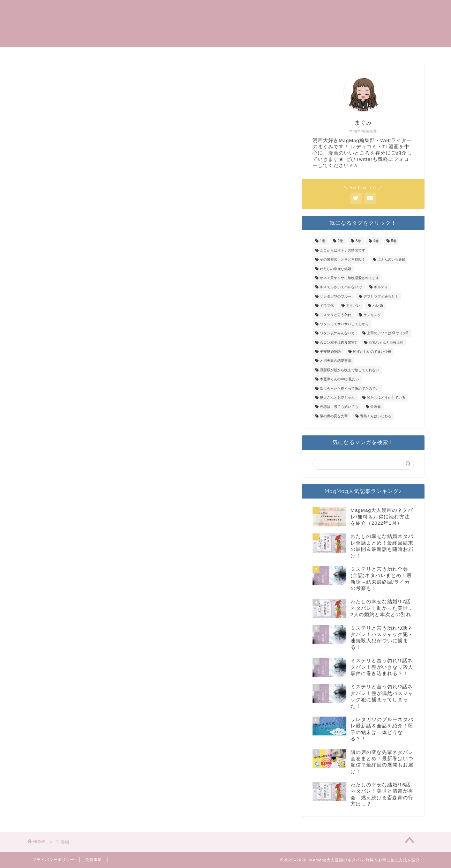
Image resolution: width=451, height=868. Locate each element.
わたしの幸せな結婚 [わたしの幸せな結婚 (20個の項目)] (336, 269)
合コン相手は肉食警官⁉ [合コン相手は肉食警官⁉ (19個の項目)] (338, 342)
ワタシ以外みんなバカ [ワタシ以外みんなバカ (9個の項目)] (337, 333)
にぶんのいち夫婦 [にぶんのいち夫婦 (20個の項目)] (391, 260)
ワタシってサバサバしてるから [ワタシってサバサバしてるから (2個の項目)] (344, 324)
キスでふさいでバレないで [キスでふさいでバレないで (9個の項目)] (341, 287)
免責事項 (93, 860)
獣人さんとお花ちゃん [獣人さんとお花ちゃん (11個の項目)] (337, 398)
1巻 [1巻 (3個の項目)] (323, 241)
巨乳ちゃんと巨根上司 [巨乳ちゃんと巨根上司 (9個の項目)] (386, 342)
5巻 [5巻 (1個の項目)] (394, 241)
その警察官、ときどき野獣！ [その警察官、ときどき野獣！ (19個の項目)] (343, 260)
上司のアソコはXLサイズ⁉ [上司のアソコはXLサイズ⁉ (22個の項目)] (388, 333)
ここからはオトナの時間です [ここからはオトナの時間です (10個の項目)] (343, 250)
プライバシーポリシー (53, 860)
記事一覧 (314, 11)
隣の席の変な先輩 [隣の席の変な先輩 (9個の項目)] (334, 416)
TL (345, 11)
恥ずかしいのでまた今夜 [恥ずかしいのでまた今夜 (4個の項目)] (372, 351)
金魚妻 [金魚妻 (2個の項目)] (376, 407)
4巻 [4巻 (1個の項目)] (376, 241)
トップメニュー (267, 11)
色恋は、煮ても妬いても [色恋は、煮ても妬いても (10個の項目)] (339, 407)
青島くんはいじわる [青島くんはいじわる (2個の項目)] (376, 416)
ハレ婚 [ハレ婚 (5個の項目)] (378, 306)
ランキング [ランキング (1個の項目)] (372, 315)
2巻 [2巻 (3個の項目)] (340, 241)
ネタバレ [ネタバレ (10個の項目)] (353, 306)
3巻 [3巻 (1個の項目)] (358, 241)
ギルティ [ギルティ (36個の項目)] (381, 287)
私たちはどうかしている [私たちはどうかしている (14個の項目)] (386, 398)
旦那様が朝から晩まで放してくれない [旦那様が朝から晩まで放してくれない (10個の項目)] (349, 370)
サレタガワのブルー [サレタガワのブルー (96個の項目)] (336, 296)
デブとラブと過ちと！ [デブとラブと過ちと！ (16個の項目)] (381, 296)
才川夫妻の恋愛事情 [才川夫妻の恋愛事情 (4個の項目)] (336, 361)
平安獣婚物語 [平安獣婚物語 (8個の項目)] (330, 351)
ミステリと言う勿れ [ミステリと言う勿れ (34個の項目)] (336, 315)
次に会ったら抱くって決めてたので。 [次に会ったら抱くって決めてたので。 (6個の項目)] (349, 388)
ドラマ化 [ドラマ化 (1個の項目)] (327, 306)
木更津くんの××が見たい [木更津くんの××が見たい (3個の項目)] (339, 379)
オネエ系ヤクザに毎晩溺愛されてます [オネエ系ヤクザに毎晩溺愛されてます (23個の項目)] (349, 278)
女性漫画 (376, 11)
